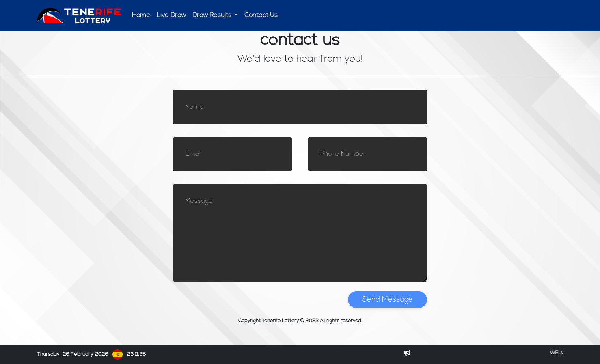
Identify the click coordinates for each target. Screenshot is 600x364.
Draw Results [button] (213, 15)
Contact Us (261, 15)
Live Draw (171, 15)
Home (141, 15)
